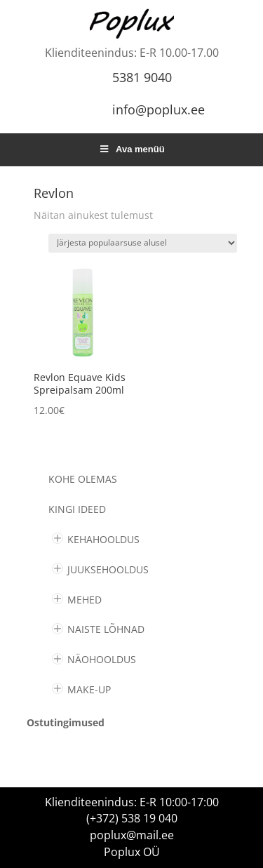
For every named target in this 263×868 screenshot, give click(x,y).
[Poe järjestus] (143, 243)
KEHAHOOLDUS (103, 539)
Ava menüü (131, 149)
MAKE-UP (89, 689)
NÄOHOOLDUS (102, 659)
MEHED (85, 600)
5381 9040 (142, 77)
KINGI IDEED (77, 509)
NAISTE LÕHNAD (106, 629)
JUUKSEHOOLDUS (108, 569)
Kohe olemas (83, 479)
